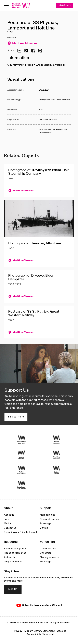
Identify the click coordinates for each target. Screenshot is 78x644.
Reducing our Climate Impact (20, 532)
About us (9, 515)
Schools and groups (15, 549)
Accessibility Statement (40, 634)
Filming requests (49, 557)
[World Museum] (57, 440)
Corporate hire (48, 549)
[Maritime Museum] (57, 455)
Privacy (18, 631)
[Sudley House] (57, 470)
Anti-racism (10, 557)
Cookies (62, 631)
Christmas (46, 553)
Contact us (10, 528)
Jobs (7, 519)
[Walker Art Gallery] (21, 470)
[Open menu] (6, 6)
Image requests (13, 562)
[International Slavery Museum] (21, 455)
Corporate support (50, 519)
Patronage (45, 524)
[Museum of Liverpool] (21, 440)
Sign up (13, 589)
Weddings (45, 562)
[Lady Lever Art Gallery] (21, 485)
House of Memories (15, 553)
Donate (44, 528)
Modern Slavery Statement (40, 631)
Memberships (48, 515)
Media (7, 524)
